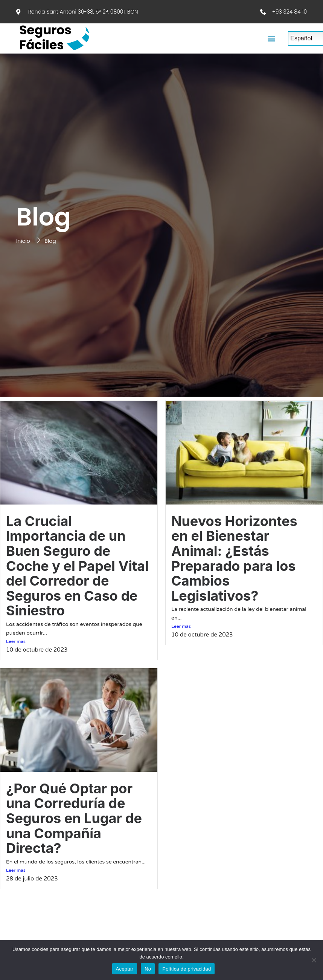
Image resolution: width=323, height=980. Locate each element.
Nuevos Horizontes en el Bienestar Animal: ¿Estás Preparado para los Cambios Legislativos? (234, 558)
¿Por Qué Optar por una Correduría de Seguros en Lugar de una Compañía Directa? (74, 818)
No (148, 969)
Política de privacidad (187, 969)
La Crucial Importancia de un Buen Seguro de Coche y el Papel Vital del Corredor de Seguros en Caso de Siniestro (77, 566)
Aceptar (125, 969)
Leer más (16, 641)
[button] (272, 39)
